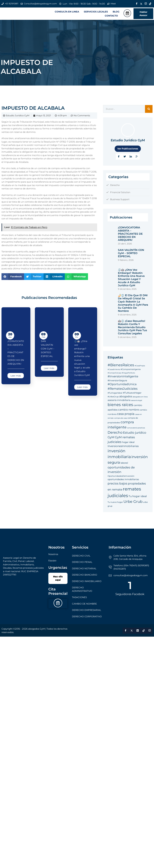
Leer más (16, 376)
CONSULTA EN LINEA (67, 12)
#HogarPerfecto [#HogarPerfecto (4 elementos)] (128, 373)
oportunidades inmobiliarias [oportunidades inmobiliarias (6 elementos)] (123, 480)
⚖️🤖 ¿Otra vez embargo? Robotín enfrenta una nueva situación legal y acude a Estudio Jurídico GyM (131, 278)
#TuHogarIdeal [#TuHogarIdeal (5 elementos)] (115, 393)
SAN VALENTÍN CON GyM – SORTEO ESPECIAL (48, 349)
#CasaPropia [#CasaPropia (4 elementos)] (140, 366)
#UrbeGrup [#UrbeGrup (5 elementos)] (113, 397)
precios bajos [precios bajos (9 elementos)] (117, 484)
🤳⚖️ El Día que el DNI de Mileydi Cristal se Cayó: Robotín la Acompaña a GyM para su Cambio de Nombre (133, 304)
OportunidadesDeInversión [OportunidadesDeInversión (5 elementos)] (121, 476)
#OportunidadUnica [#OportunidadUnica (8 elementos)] (122, 385)
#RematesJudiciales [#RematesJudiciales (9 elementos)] (123, 389)
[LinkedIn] (131, 157)
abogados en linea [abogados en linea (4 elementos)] (140, 397)
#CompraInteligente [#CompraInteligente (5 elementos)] (131, 370)
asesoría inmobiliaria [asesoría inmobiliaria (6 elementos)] (119, 400)
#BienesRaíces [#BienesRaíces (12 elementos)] (121, 365)
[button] (68, 12)
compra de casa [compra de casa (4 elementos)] (121, 418)
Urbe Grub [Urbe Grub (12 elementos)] (133, 502)
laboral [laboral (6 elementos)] (124, 463)
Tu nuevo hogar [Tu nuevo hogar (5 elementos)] (115, 502)
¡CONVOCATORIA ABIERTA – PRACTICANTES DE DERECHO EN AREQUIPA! (16, 353)
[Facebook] (137, 4)
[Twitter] (141, 4)
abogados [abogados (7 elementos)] (126, 397)
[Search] (149, 109)
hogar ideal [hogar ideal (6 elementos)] (128, 442)
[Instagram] (146, 4)
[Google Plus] (137, 157)
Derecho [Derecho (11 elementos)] (115, 433)
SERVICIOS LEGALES (96, 12)
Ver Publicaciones (128, 149)
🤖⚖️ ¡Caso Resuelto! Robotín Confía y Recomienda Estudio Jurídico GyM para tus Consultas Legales (132, 328)
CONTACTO (111, 16)
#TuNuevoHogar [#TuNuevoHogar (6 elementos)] (132, 393)
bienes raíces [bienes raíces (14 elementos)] (120, 405)
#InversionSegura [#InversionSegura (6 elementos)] (117, 381)
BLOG (116, 12)
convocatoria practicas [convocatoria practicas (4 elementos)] (136, 428)
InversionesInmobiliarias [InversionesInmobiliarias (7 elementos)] (123, 446)
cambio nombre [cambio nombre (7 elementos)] (128, 410)
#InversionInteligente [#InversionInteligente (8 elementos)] (123, 377)
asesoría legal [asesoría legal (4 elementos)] (137, 401)
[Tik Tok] (150, 4)
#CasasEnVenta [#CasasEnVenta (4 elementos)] (114, 370)
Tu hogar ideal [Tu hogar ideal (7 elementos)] (138, 497)
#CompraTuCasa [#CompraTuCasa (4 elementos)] (114, 373)
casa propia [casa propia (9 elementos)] (126, 414)
